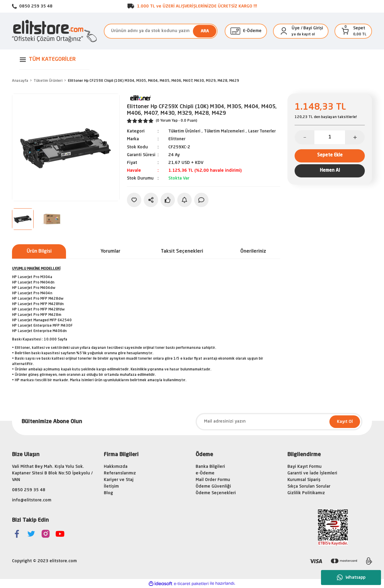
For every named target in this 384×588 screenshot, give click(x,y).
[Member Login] (284, 31)
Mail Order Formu (213, 480)
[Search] (161, 31)
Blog (108, 493)
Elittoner (177, 146)
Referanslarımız (120, 473)
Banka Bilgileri (210, 467)
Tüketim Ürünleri (186, 131)
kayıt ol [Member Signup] (308, 34)
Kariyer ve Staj (119, 480)
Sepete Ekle (330, 156)
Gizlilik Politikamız (306, 493)
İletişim (111, 486)
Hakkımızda (116, 467)
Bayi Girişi (313, 28)
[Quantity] (330, 137)
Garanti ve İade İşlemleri (312, 473)
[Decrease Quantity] (305, 137)
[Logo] (54, 31)
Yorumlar (110, 251)
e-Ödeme (205, 473)
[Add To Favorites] (134, 206)
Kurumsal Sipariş (304, 480)
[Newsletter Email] (279, 422)
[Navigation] (54, 59)
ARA (205, 31)
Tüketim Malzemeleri (228, 131)
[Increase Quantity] (355, 137)
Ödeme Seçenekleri (216, 493)
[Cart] (345, 31)
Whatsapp (351, 578)
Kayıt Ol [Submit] (345, 422)
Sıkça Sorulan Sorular (309, 486)
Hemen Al (330, 173)
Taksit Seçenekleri (182, 251)
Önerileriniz (253, 251)
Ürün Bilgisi (39, 251)
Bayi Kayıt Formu (304, 467)
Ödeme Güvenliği (213, 486)
